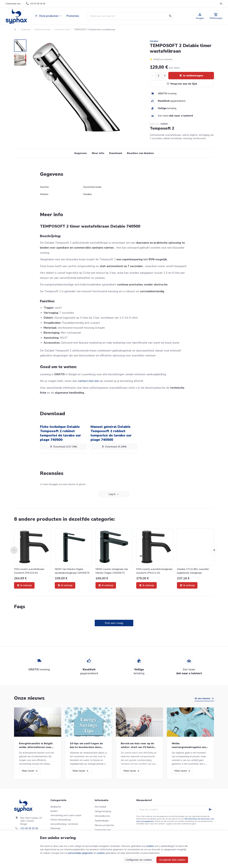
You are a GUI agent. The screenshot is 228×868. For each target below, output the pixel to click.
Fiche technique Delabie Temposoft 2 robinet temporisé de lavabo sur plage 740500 (60, 433)
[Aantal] (158, 76)
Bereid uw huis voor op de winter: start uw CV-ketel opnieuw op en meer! (137, 745)
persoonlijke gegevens (81, 853)
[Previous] (14, 550)
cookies (150, 846)
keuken (54, 811)
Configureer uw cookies (139, 860)
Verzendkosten (102, 816)
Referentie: (155, 124)
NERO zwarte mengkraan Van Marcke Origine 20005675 (112, 571)
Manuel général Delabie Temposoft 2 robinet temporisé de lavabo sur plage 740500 (111, 433)
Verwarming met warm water (66, 815)
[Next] (214, 550)
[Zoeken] (170, 16)
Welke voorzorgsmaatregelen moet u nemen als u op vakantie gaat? (190, 745)
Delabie (154, 41)
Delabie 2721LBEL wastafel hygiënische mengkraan (193, 571)
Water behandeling (61, 820)
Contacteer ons (103, 830)
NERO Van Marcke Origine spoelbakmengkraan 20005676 (72, 571)
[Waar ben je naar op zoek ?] (131, 16)
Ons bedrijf (100, 807)
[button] (48, 16)
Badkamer (26, 30)
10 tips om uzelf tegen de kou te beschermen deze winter (86, 745)
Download (116, 153)
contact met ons (88, 381)
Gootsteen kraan (62, 30)
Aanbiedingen (102, 821)
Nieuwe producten (104, 825)
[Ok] (210, 810)
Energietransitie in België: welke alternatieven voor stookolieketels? (36, 745)
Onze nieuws (29, 698)
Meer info (98, 153)
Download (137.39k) (63, 447)
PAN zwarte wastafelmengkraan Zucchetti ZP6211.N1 (154, 571)
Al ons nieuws (202, 698)
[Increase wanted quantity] (165, 76)
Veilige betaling (103, 811)
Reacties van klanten (140, 153)
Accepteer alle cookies (172, 860)
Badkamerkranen (43, 30)
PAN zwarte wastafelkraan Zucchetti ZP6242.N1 (29, 571)
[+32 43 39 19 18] (36, 4)
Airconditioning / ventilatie (64, 824)
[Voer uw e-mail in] (175, 810)
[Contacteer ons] (13, 4)
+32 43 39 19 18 (29, 828)
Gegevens (81, 153)
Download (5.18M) (114, 447)
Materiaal (55, 828)
